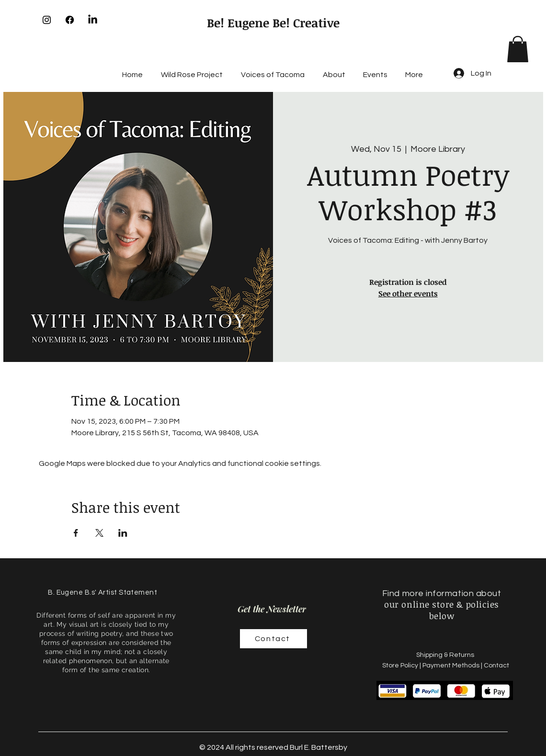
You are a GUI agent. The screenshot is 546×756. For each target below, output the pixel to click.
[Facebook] (70, 20)
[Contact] (273, 639)
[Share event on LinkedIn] (123, 533)
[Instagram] (47, 20)
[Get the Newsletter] (272, 609)
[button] (518, 49)
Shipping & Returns (446, 655)
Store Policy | (402, 666)
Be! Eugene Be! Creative (273, 23)
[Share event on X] (99, 533)
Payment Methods (451, 666)
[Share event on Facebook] (76, 533)
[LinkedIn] (93, 20)
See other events (408, 293)
